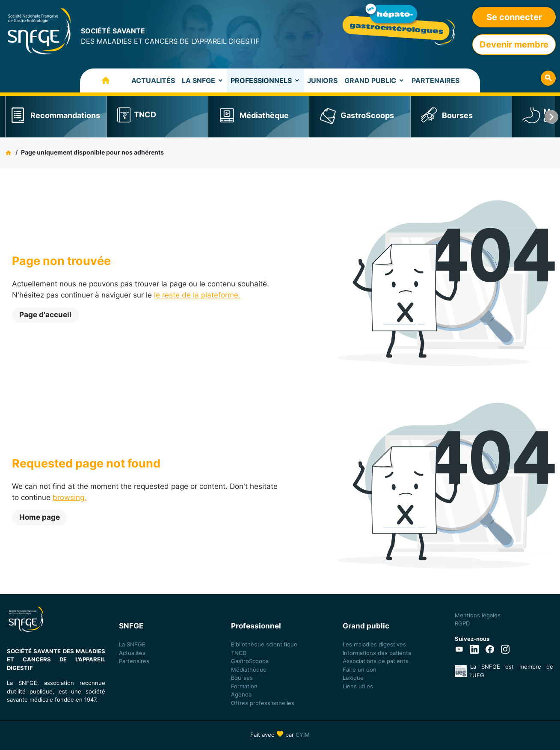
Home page (40, 517)
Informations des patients (377, 653)
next (551, 117)
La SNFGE (199, 80)
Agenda (241, 694)
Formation (244, 686)
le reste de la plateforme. (197, 295)
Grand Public (370, 80)
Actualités (153, 80)
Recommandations (65, 115)
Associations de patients (376, 661)
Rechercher (548, 78)
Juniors (322, 80)
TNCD (145, 115)
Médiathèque (264, 115)
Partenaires (436, 80)
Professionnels (261, 80)
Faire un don (360, 670)
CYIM (303, 735)
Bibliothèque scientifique (264, 644)
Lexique (353, 678)
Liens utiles (358, 686)
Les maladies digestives (374, 644)
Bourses (457, 115)
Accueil (97, 80)
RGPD (462, 623)
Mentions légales (478, 615)
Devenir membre (514, 45)
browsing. (70, 497)
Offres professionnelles (264, 703)
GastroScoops (367, 115)
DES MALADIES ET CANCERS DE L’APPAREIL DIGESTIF (170, 36)
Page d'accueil (45, 315)
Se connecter (514, 17)
